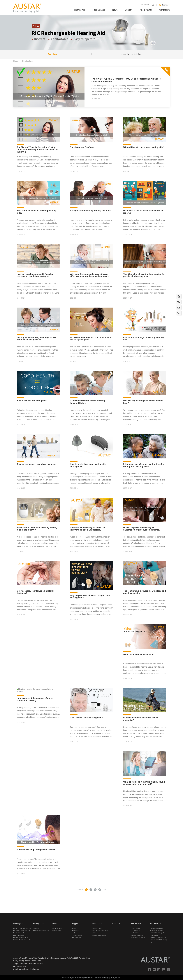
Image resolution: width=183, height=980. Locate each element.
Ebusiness (145, 5)
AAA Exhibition (135, 931)
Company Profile (97, 928)
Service (94, 933)
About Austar (146, 10)
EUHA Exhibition (136, 928)
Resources (75, 931)
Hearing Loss (99, 10)
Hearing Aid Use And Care (131, 54)
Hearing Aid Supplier (157, 931)
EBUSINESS (156, 924)
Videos (74, 928)
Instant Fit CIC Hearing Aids (22, 928)
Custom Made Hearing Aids (22, 940)
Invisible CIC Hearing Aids (158, 938)
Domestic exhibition (137, 935)
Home (16, 61)
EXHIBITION (136, 924)
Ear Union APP (77, 938)
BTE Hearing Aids (19, 933)
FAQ (73, 933)
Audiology (52, 54)
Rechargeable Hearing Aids (22, 931)
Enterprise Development (99, 935)
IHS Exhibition (135, 933)
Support (129, 10)
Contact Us (165, 10)
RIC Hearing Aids (19, 935)
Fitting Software (77, 935)
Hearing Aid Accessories (21, 938)
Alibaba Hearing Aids (157, 928)
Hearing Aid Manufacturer (75, 978)
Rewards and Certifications (100, 931)
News (115, 10)
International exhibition (138, 938)
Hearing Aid (80, 10)
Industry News (57, 931)
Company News (57, 928)
